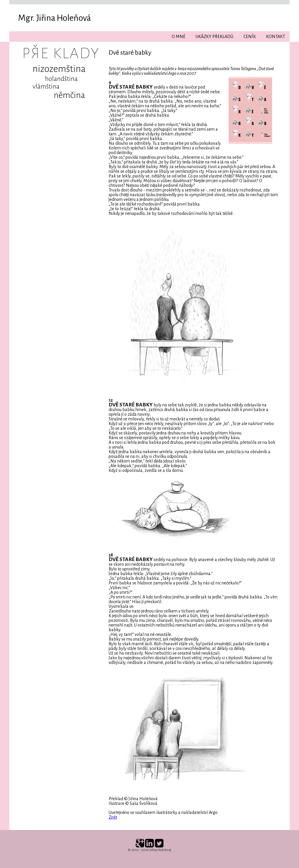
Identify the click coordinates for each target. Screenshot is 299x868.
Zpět (113, 817)
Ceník (250, 37)
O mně (179, 37)
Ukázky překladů (214, 37)
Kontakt (275, 37)
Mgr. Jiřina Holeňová (54, 18)
